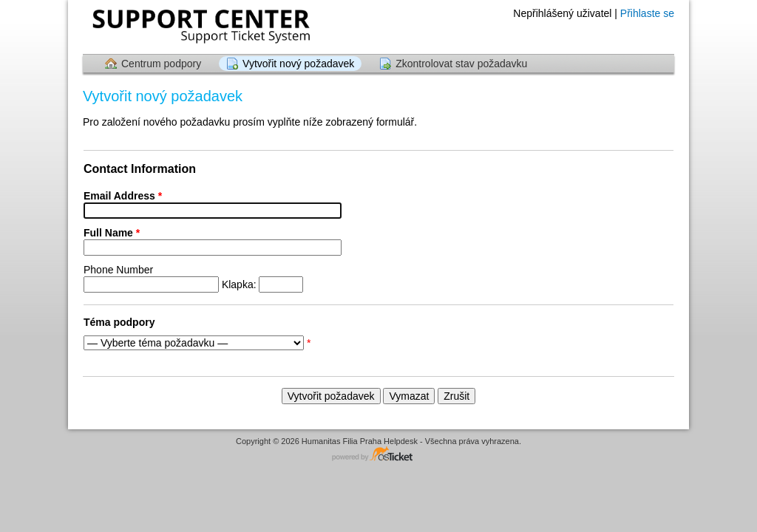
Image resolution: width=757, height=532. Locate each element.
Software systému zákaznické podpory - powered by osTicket (378, 455)
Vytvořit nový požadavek (298, 64)
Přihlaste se (647, 13)
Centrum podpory (161, 64)
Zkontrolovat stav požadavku (461, 64)
